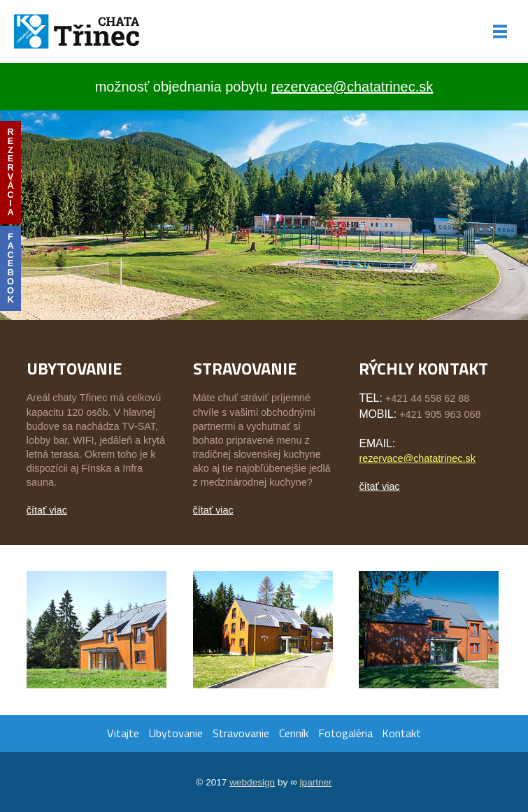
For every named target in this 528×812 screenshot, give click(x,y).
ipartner (316, 782)
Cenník (294, 733)
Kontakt (401, 733)
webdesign (252, 782)
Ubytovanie (176, 733)
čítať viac (47, 510)
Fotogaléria (345, 733)
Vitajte (123, 733)
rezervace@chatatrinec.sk (352, 87)
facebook (10, 268)
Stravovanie (241, 733)
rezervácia (10, 172)
